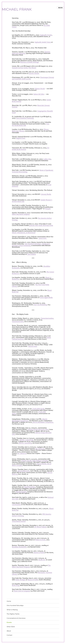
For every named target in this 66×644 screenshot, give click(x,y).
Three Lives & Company (22, 591)
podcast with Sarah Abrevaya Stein (41, 225)
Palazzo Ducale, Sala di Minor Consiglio (35, 461)
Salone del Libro (39, 94)
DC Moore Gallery (40, 527)
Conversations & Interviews (16, 618)
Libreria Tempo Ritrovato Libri (38, 429)
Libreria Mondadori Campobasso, (43, 422)
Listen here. (43, 238)
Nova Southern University (25, 118)
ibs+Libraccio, (22, 453)
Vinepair (48, 209)
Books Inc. (42, 560)
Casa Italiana (31, 254)
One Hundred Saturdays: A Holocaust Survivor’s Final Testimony (31, 245)
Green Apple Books (46, 297)
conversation (16, 505)
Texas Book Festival (19, 521)
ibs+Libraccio (40, 449)
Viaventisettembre (47, 318)
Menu (60, 8)
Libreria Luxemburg (26, 440)
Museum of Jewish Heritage (29, 62)
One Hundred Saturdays (15, 605)
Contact (9, 635)
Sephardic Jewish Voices (43, 42)
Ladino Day (47, 159)
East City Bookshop (40, 305)
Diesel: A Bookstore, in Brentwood (24, 233)
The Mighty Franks (13, 614)
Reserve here (33, 346)
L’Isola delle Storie (38, 409)
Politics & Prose (40, 540)
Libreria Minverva (23, 471)
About (9, 631)
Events (9, 622)
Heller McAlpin (20, 580)
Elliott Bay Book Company (21, 214)
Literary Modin (46, 194)
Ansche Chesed (34, 73)
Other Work (11, 627)
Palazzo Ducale (40, 89)
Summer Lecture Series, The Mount (24, 68)
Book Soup (16, 585)
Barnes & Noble (39, 553)
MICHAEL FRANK (17, 9)
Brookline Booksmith (19, 547)
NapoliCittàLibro (30, 487)
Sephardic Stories (46, 35)
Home (9, 601)
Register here (21, 138)
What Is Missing (12, 610)
